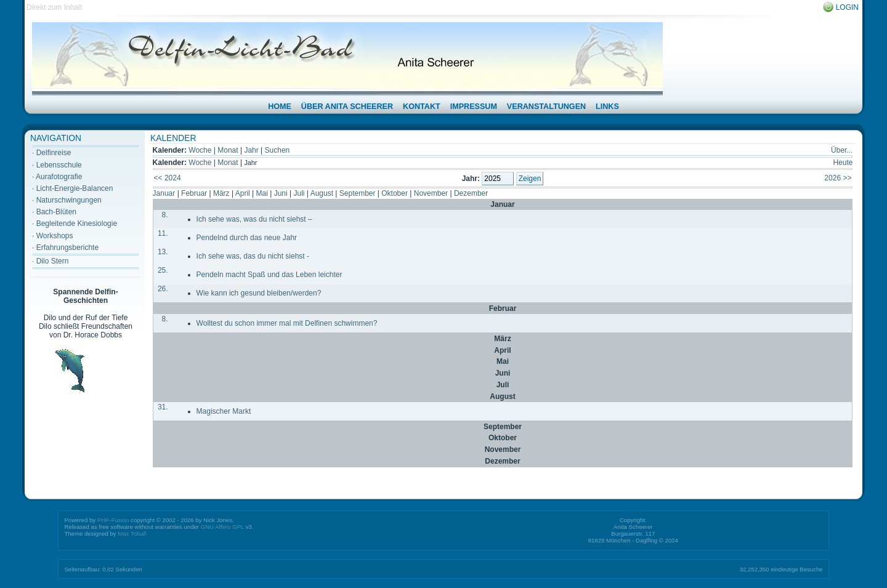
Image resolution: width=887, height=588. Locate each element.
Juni (281, 193)
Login (847, 7)
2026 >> (838, 178)
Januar (164, 193)
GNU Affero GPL (222, 527)
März (221, 193)
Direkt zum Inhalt (54, 7)
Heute (843, 163)
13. (163, 252)
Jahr (251, 150)
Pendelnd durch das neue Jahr (247, 238)
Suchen (277, 150)
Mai (262, 193)
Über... (842, 150)
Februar (194, 193)
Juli (299, 193)
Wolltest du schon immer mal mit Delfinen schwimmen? (287, 323)
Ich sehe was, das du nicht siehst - (253, 256)
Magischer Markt (224, 411)
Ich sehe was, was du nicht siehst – (254, 219)
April (243, 193)
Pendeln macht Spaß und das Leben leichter (269, 275)
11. (163, 233)
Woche (200, 150)
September (358, 193)
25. (163, 270)
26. (163, 289)
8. (165, 215)
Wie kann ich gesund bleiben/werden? (259, 293)
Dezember (471, 193)
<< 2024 (168, 178)
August (322, 193)
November (431, 193)
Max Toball (132, 534)
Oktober (395, 193)
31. (163, 407)
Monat (228, 150)
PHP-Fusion (113, 520)
